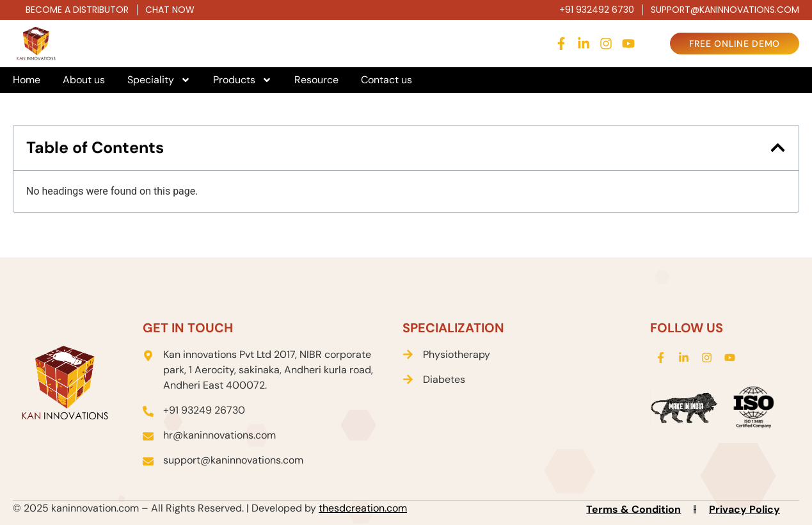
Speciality (159, 80)
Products (243, 80)
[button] (778, 148)
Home (27, 80)
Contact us (386, 80)
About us (84, 80)
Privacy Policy (744, 509)
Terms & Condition (633, 509)
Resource (316, 80)
